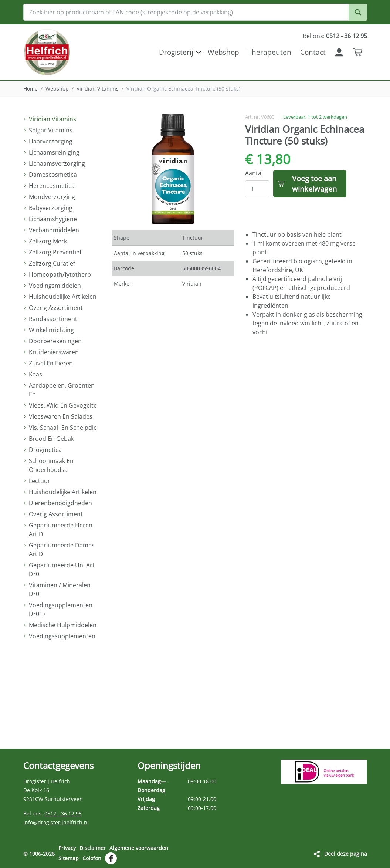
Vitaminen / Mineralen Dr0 (60, 590)
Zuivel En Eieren (51, 363)
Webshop (57, 89)
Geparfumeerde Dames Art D (62, 550)
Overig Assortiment (56, 308)
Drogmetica (45, 450)
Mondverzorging (52, 197)
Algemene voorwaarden (139, 848)
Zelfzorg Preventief (55, 252)
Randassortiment (53, 319)
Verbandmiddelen (54, 230)
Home (30, 89)
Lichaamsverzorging (57, 163)
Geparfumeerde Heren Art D (61, 530)
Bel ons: (335, 36)
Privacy (67, 848)
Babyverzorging (51, 208)
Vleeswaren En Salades (61, 416)
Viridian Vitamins (98, 89)
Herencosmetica (52, 186)
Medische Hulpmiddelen (63, 625)
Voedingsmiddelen (55, 286)
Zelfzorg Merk (48, 241)
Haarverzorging (51, 141)
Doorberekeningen (55, 341)
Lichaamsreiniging (54, 152)
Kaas (35, 374)
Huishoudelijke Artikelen (63, 297)
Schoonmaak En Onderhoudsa (51, 465)
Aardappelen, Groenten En (62, 390)
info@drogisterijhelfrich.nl (56, 822)
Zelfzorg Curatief (52, 263)
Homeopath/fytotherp (60, 274)
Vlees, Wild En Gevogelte (63, 405)
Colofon (92, 858)
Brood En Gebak (51, 439)
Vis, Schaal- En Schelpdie (63, 428)
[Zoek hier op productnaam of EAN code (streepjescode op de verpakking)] (195, 12)
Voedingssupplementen (62, 636)
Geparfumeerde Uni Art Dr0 (62, 570)
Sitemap (69, 858)
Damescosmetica (53, 175)
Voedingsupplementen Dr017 (61, 609)
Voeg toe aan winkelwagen (314, 184)
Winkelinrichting (51, 330)
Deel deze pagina (346, 854)
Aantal (254, 173)
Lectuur (40, 481)
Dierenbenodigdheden (60, 503)
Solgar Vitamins (51, 130)
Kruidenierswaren (54, 352)
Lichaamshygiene (53, 219)
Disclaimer (93, 848)
